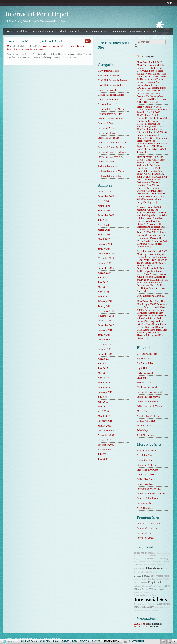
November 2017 (106, 344)
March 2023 (104, 230)
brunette (138, 556)
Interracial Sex (144, 533)
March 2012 (104, 387)
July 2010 (103, 397)
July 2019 (103, 278)
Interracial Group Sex (71, 38)
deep (159, 553)
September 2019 (106, 268)
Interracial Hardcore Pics (19, 44)
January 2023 (105, 235)
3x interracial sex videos (149, 524)
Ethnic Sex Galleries (147, 465)
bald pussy (167, 556)
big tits (152, 579)
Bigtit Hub (142, 368)
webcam (145, 556)
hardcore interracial (147, 387)
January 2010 (105, 426)
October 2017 (105, 349)
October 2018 (105, 321)
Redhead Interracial (70, 44)
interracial (142, 575)
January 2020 (105, 249)
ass (155, 553)
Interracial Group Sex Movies (99, 38)
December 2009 (106, 430)
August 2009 (104, 450)
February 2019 (105, 301)
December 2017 (106, 340)
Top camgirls (147, 57)
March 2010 (104, 416)
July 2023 (103, 220)
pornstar (29, 49)
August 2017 (104, 359)
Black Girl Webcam (147, 451)
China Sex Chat (145, 460)
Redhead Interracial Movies (112, 171)
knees (159, 556)
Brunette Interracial (97, 32)
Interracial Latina (42, 44)
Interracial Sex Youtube (149, 402)
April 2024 (103, 201)
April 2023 (103, 225)
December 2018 (106, 311)
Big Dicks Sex (144, 359)
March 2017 (104, 383)
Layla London (144, 251)
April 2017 (103, 378)
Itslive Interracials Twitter (150, 406)
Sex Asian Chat (144, 503)
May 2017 (103, 373)
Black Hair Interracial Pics (111, 85)
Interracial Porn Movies (149, 397)
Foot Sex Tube (144, 383)
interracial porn (160, 576)
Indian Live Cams (146, 479)
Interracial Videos (146, 538)
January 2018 (105, 335)
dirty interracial (145, 373)
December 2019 (106, 254)
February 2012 (105, 392)
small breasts (39, 49)
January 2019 (105, 306)
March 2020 (104, 239)
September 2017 (106, 354)
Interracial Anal (148, 32)
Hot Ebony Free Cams (148, 475)
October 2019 (105, 263)
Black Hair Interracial (45, 32)
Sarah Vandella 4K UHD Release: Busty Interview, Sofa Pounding (152, 110)
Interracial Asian (15, 38)
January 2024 (105, 211)
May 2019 (103, 287)
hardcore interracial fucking (146, 562)
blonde (153, 556)
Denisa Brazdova (145, 296)
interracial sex (18, 49)
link (174, 589)
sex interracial (144, 426)
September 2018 (106, 325)
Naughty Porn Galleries (149, 416)
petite (145, 579)
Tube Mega (142, 430)
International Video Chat (149, 489)
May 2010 (103, 407)
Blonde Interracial (69, 32)
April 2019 (103, 292)
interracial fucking (157, 559)
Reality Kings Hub (146, 421)
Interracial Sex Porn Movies (151, 494)
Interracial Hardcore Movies (152, 38)
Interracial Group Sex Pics (125, 38)
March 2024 (104, 206)
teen (161, 562)
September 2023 (106, 215)
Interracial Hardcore (147, 528)
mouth (144, 583)
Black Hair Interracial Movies (113, 80)
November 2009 (106, 435)
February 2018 (105, 330)
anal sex (138, 579)
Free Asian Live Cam (147, 470)
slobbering (166, 553)
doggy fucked (140, 559)
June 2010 (103, 402)
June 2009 (103, 459)
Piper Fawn (142, 62)
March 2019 (104, 297)
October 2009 (105, 440)
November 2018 (106, 316)
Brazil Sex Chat (145, 455)
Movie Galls (143, 411)
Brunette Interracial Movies (112, 109)
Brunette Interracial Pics (110, 114)
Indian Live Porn (145, 484)
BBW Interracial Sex (18, 32)
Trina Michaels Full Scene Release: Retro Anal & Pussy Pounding (151, 160)
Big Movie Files (145, 363)
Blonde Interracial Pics (109, 100)
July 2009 (103, 454)
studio (146, 572)
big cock (155, 582)
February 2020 (105, 244)
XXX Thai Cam (145, 508)
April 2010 (103, 411)
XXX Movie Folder (147, 435)
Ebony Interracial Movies (125, 32)
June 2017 (103, 368)
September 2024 (106, 196)
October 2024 (105, 192)
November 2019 (106, 258)
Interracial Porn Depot (37, 14)
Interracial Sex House (147, 564)
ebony (159, 564)
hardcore (154, 568)
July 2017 (103, 364)
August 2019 (104, 273)
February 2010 (105, 421)
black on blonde (143, 553)
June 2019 (103, 282)
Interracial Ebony (42, 38)
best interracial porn (147, 354)
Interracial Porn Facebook (150, 392)
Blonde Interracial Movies (111, 95)
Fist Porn (141, 378)
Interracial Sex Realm (148, 498)
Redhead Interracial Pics (110, 176)
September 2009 (106, 445)
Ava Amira (142, 207)
